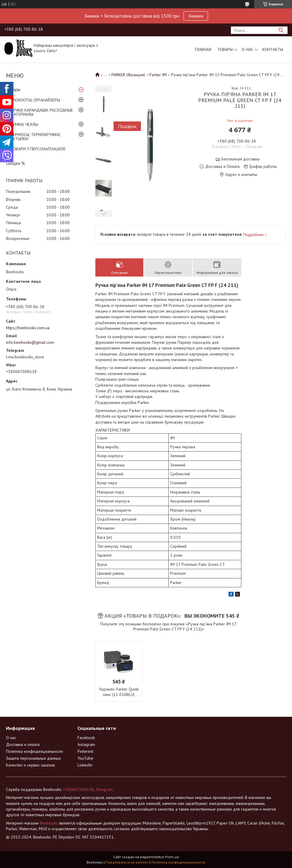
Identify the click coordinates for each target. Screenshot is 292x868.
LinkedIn (85, 765)
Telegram (104, 789)
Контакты (273, 49)
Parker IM (158, 75)
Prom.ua (172, 857)
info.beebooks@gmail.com (30, 342)
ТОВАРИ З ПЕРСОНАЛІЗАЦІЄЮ (38, 149)
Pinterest (85, 751)
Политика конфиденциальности (34, 751)
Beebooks (49, 823)
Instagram (86, 744)
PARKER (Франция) (128, 75)
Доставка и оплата (23, 744)
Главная (203, 49)
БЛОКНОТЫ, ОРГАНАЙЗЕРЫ (35, 100)
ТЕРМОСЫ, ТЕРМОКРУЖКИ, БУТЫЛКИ (35, 137)
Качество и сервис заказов (30, 765)
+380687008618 (78, 789)
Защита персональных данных (33, 758)
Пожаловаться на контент (127, 862)
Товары (225, 49)
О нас (247, 49)
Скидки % (15, 163)
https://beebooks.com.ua (28, 328)
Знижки (196, 16)
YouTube (85, 758)
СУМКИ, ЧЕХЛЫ (24, 124)
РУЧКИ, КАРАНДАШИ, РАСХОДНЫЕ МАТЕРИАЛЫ (42, 112)
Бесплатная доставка (240, 159)
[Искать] (281, 30)
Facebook (86, 738)
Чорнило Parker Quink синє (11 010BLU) (119, 692)
